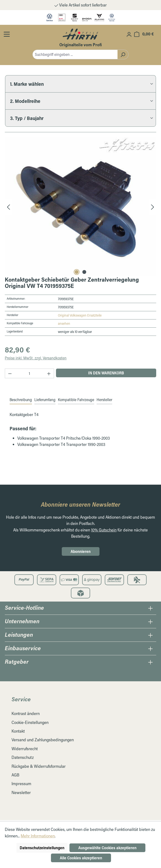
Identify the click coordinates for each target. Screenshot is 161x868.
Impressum (21, 784)
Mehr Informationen (38, 836)
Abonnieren (81, 551)
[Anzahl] (30, 373)
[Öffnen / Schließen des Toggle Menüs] (7, 34)
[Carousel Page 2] (84, 272)
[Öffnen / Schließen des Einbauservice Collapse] (150, 649)
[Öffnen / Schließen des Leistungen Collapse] (150, 635)
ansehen (64, 323)
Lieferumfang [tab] (45, 400)
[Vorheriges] (8, 207)
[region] (80, 207)
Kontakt (18, 731)
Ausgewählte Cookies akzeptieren (107, 848)
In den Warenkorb (106, 373)
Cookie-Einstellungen (30, 722)
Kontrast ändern (26, 713)
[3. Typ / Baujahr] (80, 118)
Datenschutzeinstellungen (42, 848)
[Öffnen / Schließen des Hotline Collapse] (150, 608)
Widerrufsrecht (25, 749)
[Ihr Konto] (129, 34)
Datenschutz (23, 757)
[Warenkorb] (144, 34)
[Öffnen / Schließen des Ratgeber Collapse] (150, 662)
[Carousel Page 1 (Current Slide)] (77, 272)
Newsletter (21, 792)
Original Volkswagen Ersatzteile (80, 315)
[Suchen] (123, 54)
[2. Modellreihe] (80, 101)
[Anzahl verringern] (10, 373)
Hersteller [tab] (104, 400)
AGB (15, 775)
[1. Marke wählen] (80, 84)
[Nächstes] (153, 207)
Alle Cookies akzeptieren (81, 858)
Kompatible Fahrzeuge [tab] (76, 400)
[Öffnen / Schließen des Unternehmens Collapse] (150, 622)
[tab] (21, 400)
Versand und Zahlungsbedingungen (43, 740)
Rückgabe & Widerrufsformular (39, 766)
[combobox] (75, 54)
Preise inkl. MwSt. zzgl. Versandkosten (36, 358)
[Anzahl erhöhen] (49, 373)
